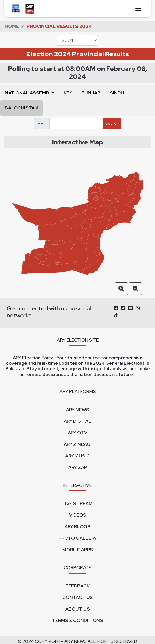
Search (112, 123)
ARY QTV (77, 433)
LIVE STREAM (77, 504)
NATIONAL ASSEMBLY (30, 93)
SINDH (117, 93)
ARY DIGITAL (77, 421)
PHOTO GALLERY (78, 538)
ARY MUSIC (77, 456)
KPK (68, 93)
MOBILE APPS (78, 550)
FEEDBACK (77, 586)
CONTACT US (78, 597)
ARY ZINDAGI (78, 444)
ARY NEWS (78, 410)
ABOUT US (78, 609)
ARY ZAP (78, 467)
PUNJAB (91, 93)
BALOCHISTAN (21, 108)
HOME (12, 26)
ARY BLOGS (77, 527)
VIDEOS (78, 515)
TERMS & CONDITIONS (77, 620)
